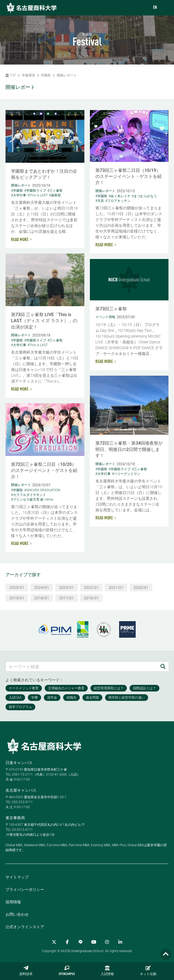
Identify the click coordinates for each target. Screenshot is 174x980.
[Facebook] (67, 942)
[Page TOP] (166, 954)
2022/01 (91, 588)
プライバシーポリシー (25, 890)
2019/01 (17, 598)
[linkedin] (120, 942)
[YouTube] (94, 942)
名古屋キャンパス (21, 790)
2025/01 (17, 588)
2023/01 (66, 588)
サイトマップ (17, 877)
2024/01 (42, 588)
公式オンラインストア (25, 927)
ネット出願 (148, 971)
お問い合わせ (17, 914)
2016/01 (91, 598)
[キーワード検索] (81, 667)
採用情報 (13, 902)
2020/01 (141, 588)
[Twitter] (54, 942)
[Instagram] (107, 942)
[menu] (164, 8)
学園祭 (46, 75)
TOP (11, 75)
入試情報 (107, 971)
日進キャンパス (19, 763)
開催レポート (67, 75)
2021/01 (116, 588)
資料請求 (26, 971)
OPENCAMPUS (67, 971)
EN (155, 8)
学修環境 (28, 75)
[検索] (163, 667)
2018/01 (42, 598)
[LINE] (81, 942)
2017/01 (66, 598)
